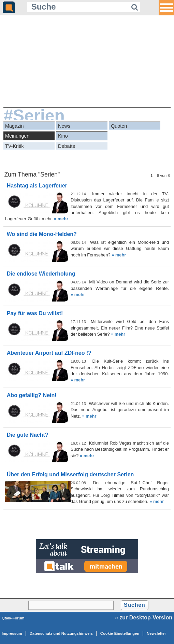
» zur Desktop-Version (144, 618)
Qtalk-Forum (13, 618)
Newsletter (156, 633)
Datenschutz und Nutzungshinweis (61, 633)
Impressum (12, 633)
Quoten (119, 126)
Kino (63, 136)
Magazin (14, 126)
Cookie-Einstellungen (120, 633)
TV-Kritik (14, 146)
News (64, 126)
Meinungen (17, 136)
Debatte (67, 146)
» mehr (61, 219)
